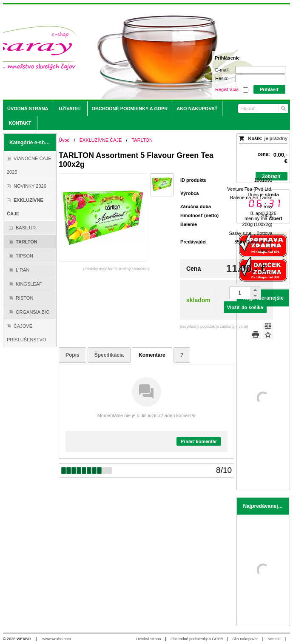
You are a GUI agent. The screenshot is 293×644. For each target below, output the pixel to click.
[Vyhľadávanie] (263, 109)
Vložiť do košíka (245, 307)
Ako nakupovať (245, 639)
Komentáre (152, 355)
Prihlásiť (269, 89)
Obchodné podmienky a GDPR (197, 639)
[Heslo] (260, 78)
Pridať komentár (199, 441)
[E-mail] (260, 70)
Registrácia (227, 89)
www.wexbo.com (57, 639)
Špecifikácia (109, 355)
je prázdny (276, 138)
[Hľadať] (283, 109)
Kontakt (274, 639)
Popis (73, 355)
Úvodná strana (149, 639)
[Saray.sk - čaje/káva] (111, 52)
